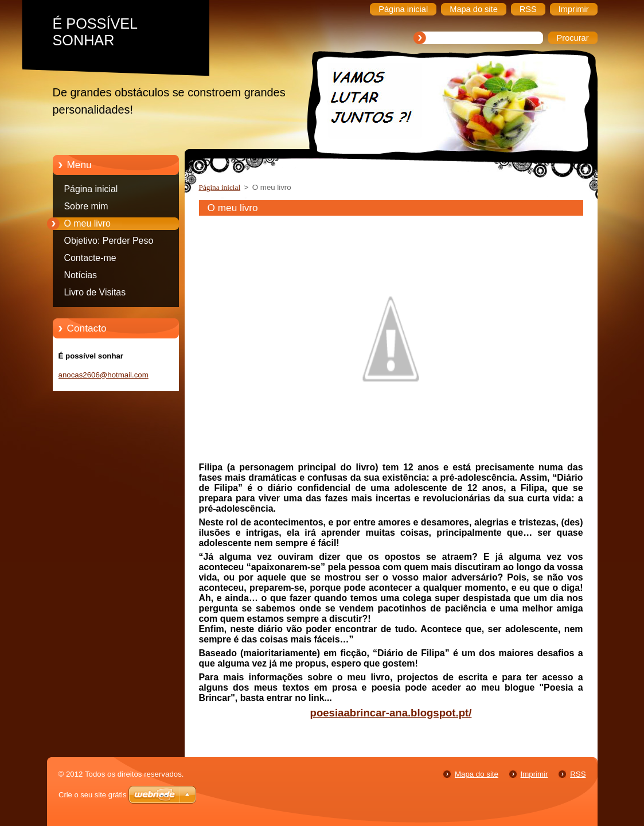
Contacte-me (90, 258)
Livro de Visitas (95, 292)
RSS (578, 774)
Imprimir (534, 774)
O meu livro (87, 223)
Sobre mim (86, 206)
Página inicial (91, 189)
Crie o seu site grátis (93, 795)
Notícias (81, 275)
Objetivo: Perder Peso (109, 241)
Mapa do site (477, 774)
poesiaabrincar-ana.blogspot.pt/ (391, 713)
